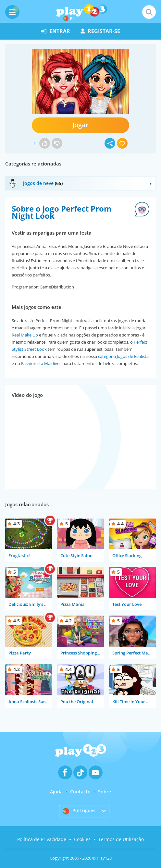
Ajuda (56, 792)
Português (79, 811)
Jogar (80, 125)
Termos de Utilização (121, 839)
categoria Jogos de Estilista (123, 356)
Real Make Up (25, 335)
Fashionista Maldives (41, 363)
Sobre (105, 792)
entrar (56, 31)
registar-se (100, 31)
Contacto (80, 792)
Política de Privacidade (42, 839)
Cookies (82, 839)
